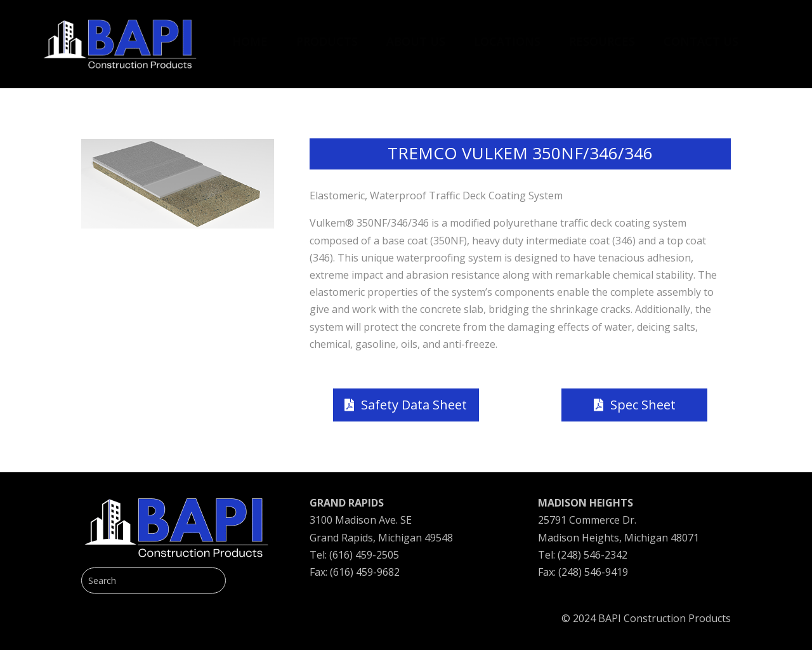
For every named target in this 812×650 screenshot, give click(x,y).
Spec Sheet (643, 405)
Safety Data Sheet (414, 405)
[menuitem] (250, 35)
